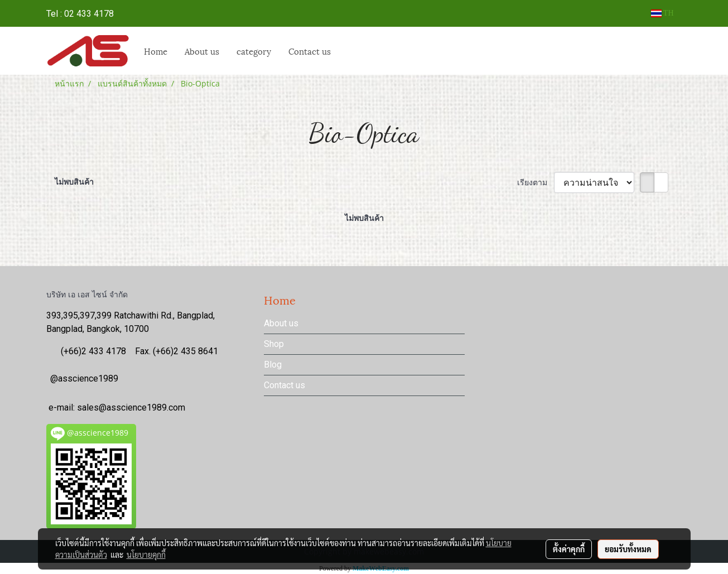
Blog (273, 365)
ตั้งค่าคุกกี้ (569, 549)
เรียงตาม (536, 182)
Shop (274, 344)
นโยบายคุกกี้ (146, 554)
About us (202, 51)
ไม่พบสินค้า (74, 182)
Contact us (285, 385)
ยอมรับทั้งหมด (628, 549)
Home (156, 51)
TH (662, 13)
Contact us (310, 51)
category (254, 51)
